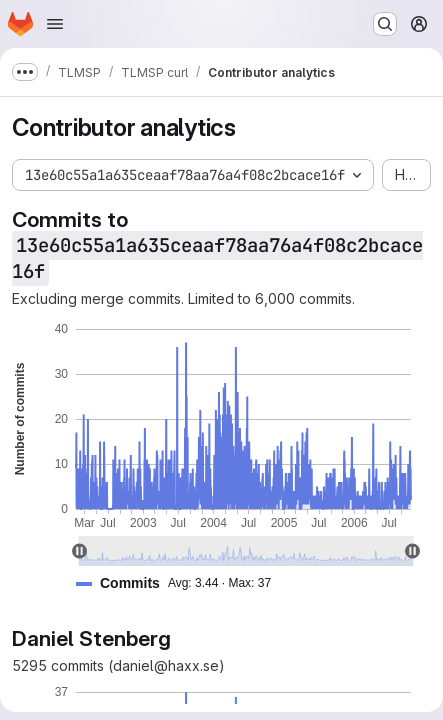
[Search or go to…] (385, 24)
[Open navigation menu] (55, 24)
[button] (181, 583)
